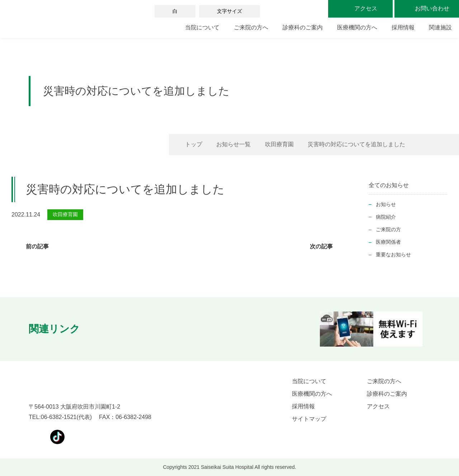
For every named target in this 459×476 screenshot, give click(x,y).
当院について (202, 27)
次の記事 (321, 246)
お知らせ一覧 (233, 144)
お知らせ (386, 204)
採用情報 (403, 27)
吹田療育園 (279, 144)
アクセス (378, 406)
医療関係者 (388, 242)
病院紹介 (386, 217)
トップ (194, 144)
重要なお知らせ (393, 254)
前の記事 (37, 246)
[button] (101, 329)
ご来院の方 (388, 229)
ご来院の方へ (251, 27)
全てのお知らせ (389, 185)
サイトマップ (309, 419)
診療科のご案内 (303, 27)
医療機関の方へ (357, 27)
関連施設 (440, 27)
